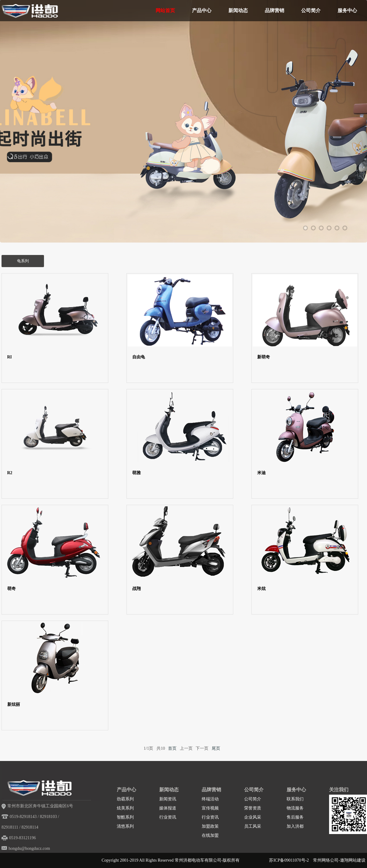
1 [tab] (305, 228)
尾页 (216, 748)
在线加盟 (210, 835)
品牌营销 (274, 10)
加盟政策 (210, 826)
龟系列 (23, 261)
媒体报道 (168, 808)
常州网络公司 (326, 860)
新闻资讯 (168, 799)
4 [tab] (329, 228)
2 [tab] (313, 228)
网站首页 (165, 10)
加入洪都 (295, 826)
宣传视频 (210, 808)
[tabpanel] (183, 144)
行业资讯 (168, 817)
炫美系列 (125, 808)
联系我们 (295, 799)
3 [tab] (321, 228)
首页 (172, 748)
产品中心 (202, 10)
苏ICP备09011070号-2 (289, 860)
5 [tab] (337, 228)
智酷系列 (125, 817)
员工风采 (253, 826)
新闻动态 (238, 10)
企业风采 (253, 817)
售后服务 (295, 817)
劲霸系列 (125, 799)
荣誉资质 (253, 808)
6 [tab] (345, 228)
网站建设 (357, 860)
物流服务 (295, 808)
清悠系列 (125, 826)
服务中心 (347, 10)
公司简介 (311, 10)
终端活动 (210, 799)
